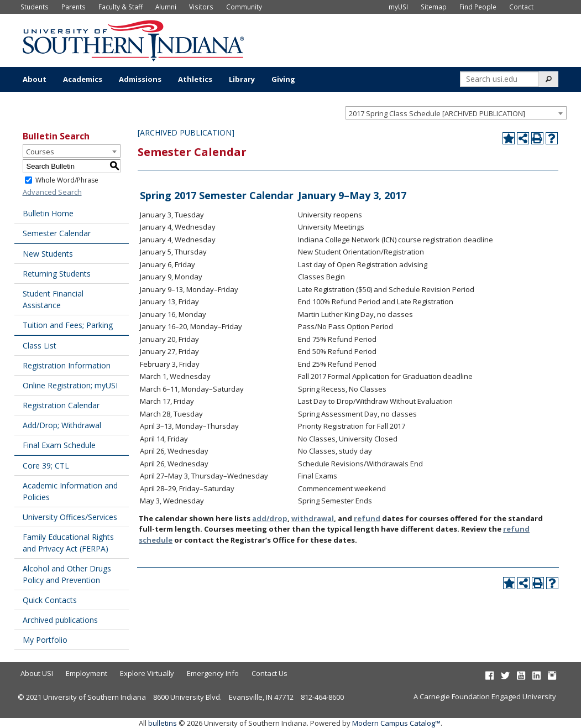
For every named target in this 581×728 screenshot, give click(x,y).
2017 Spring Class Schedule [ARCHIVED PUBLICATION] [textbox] (437, 113)
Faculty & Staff (121, 7)
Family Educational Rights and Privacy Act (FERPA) (68, 543)
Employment (87, 673)
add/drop (270, 518)
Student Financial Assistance (53, 299)
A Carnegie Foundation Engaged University (485, 696)
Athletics (195, 79)
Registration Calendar (61, 405)
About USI (37, 673)
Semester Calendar (57, 233)
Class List (40, 345)
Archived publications (60, 620)
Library (242, 79)
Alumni (166, 7)
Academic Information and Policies (70, 491)
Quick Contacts (50, 600)
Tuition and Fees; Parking (68, 325)
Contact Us (269, 673)
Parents (74, 7)
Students (35, 7)
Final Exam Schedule (59, 445)
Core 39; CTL (46, 466)
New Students (48, 254)
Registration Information (67, 365)
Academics (83, 79)
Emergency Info (213, 673)
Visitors (201, 7)
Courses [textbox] (40, 152)
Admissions (140, 79)
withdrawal (313, 518)
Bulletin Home (48, 213)
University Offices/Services (70, 517)
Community (244, 7)
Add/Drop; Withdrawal (62, 425)
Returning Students (57, 274)
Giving (283, 79)
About (35, 79)
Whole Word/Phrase (67, 180)
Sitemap (434, 7)
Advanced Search (52, 192)
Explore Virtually (147, 673)
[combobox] (456, 113)
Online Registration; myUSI (70, 385)
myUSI (398, 7)
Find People (478, 7)
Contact (521, 7)
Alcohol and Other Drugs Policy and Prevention (67, 574)
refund (367, 518)
